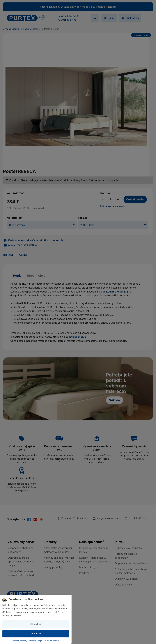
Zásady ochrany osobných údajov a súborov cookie (36, 641)
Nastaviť (36, 624)
